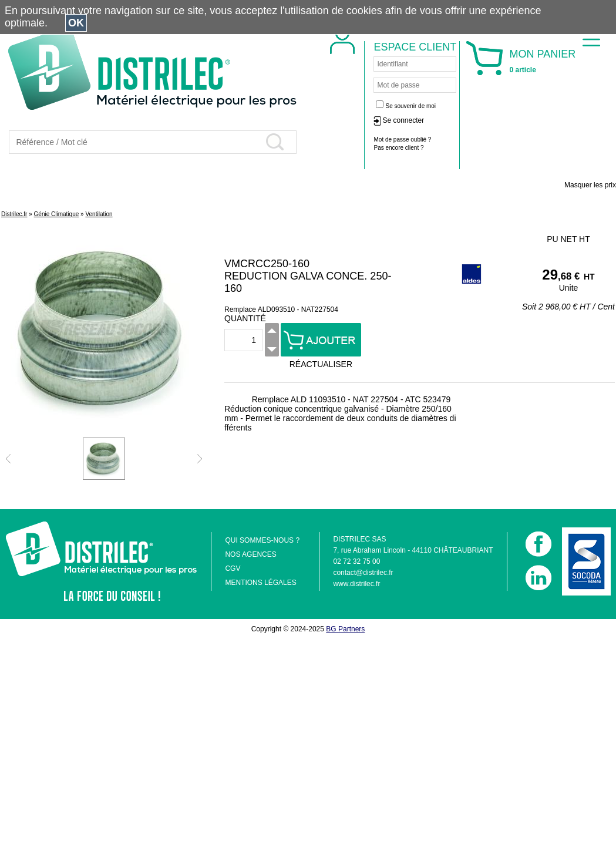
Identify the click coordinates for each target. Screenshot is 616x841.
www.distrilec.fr (356, 584)
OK (76, 23)
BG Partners (345, 629)
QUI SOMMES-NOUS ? (262, 540)
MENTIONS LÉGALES (260, 583)
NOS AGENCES (250, 554)
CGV (233, 568)
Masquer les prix (590, 185)
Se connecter (482, 120)
